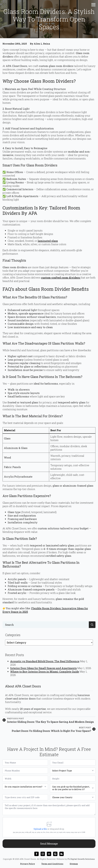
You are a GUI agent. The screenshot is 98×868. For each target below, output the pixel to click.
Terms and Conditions (52, 864)
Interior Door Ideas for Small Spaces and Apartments (43, 668)
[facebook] (36, 854)
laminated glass (48, 241)
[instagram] (43, 854)
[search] (92, 625)
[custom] (55, 854)
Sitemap (74, 864)
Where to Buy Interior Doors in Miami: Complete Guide (45, 672)
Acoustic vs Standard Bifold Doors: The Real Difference (45, 661)
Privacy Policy (28, 864)
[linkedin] (49, 854)
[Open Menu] (93, 5)
